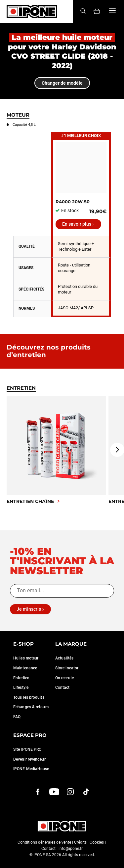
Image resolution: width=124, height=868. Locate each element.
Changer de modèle (62, 83)
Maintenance (25, 668)
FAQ (17, 717)
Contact (62, 687)
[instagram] (70, 792)
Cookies (97, 842)
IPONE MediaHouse (31, 769)
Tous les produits (29, 697)
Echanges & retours (31, 707)
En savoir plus (77, 224)
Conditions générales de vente (44, 842)
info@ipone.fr (71, 849)
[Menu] (112, 11)
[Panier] (97, 12)
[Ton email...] (62, 591)
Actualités (64, 658)
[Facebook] (38, 792)
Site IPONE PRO (27, 749)
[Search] (83, 11)
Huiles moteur (26, 658)
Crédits (80, 842)
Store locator (67, 668)
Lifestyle (21, 687)
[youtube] (54, 792)
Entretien (21, 678)
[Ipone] (32, 12)
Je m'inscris (29, 609)
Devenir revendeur (29, 759)
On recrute (64, 678)
